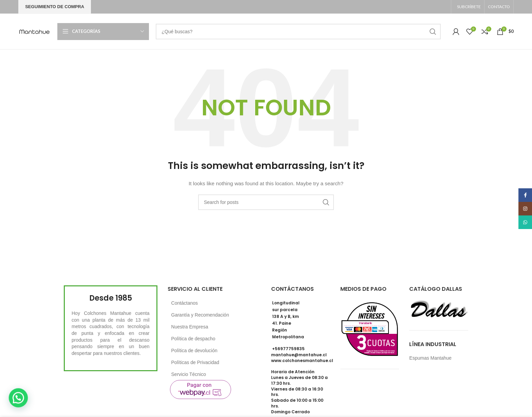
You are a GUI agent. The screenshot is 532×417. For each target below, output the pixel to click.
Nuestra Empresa (190, 327)
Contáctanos (185, 303)
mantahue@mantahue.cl (299, 355)
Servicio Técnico (189, 374)
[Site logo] (34, 31)
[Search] (298, 32)
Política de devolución (194, 350)
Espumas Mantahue (430, 358)
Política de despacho (193, 339)
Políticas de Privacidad (195, 362)
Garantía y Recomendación (200, 315)
